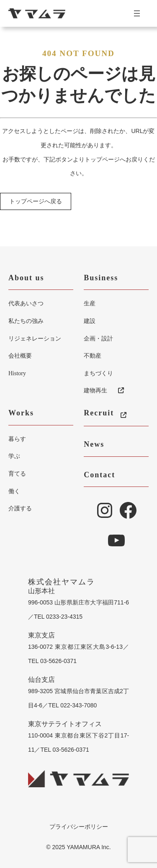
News (94, 444)
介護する (20, 508)
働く (14, 491)
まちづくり (98, 373)
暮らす (17, 439)
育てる (17, 474)
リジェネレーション (35, 338)
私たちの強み (26, 321)
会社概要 (20, 356)
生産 (90, 303)
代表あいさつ (26, 303)
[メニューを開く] (140, 13)
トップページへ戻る (36, 202)
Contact (99, 475)
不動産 (93, 356)
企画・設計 (98, 338)
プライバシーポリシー (79, 827)
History (17, 373)
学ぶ (14, 456)
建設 (90, 321)
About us (26, 278)
